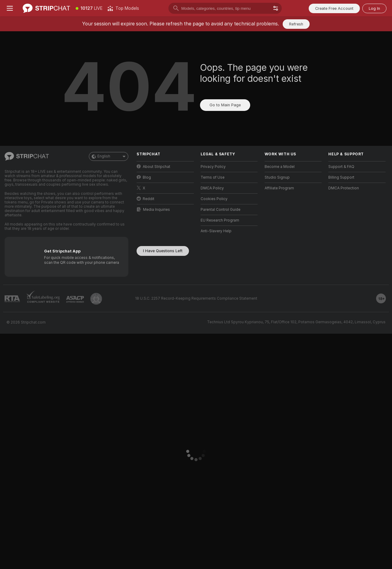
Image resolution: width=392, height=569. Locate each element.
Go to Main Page (225, 105)
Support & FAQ (341, 167)
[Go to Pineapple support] (96, 299)
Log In (374, 8)
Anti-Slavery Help (216, 231)
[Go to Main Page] (46, 8)
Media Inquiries (153, 209)
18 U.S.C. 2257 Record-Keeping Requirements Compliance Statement (196, 298)
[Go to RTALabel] (12, 299)
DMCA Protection (344, 188)
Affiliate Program (279, 188)
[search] (225, 8)
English (109, 156)
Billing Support (341, 177)
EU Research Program (220, 220)
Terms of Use (213, 177)
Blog (144, 177)
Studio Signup (277, 177)
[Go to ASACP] (75, 299)
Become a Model (280, 167)
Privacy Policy (213, 167)
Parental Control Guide (221, 210)
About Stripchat (153, 167)
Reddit (145, 199)
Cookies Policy (214, 199)
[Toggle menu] (10, 8)
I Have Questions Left (163, 251)
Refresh (296, 24)
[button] (276, 8)
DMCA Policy (212, 188)
